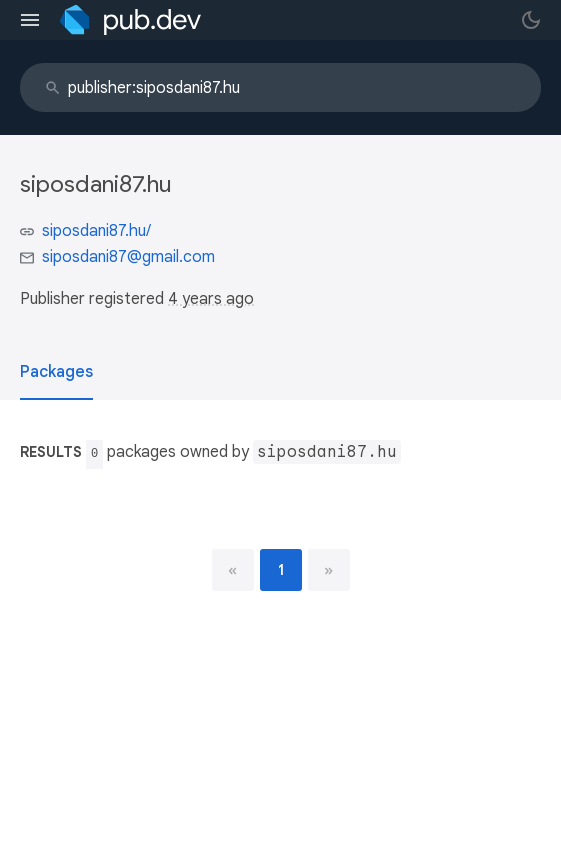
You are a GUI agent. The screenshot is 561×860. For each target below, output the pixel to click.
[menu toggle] (30, 20)
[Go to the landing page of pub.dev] (130, 20)
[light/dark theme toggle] (531, 20)
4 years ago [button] (211, 299)
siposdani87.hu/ (96, 231)
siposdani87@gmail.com (128, 257)
